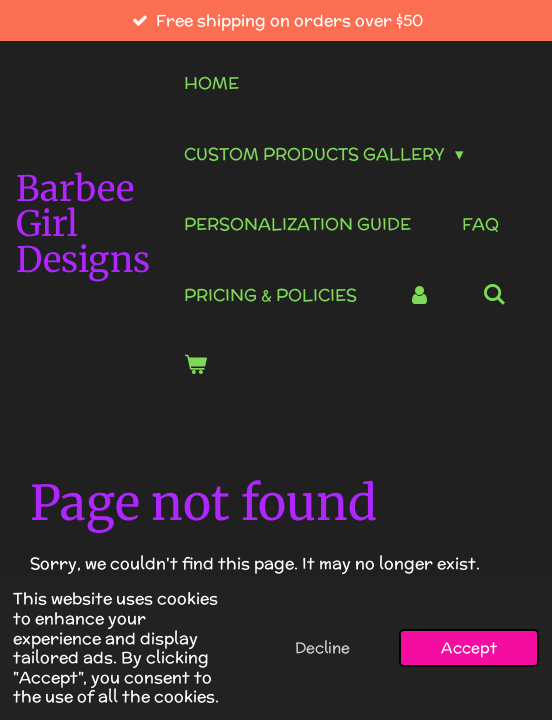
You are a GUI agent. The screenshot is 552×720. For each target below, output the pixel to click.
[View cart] (196, 366)
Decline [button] (322, 647)
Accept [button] (469, 647)
